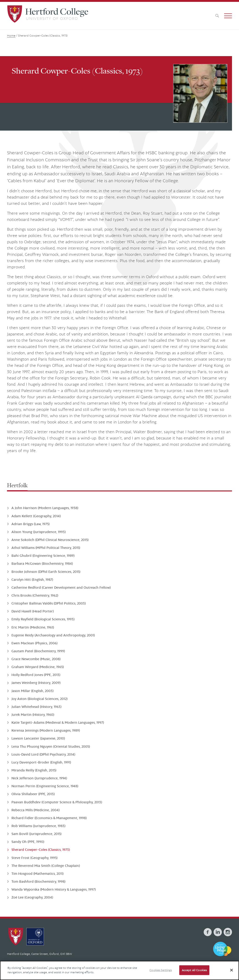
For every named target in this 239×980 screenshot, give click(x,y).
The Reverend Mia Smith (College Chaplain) (46, 866)
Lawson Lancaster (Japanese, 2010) (38, 738)
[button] (228, 16)
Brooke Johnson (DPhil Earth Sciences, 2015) (46, 572)
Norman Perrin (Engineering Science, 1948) (45, 786)
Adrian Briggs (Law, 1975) (30, 524)
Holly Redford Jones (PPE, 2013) (36, 675)
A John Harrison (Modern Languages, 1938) (45, 508)
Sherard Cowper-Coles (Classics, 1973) (41, 850)
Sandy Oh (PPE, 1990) (28, 842)
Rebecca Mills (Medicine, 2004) (35, 810)
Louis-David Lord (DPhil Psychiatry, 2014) (43, 754)
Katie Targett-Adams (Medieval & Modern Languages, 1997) (58, 722)
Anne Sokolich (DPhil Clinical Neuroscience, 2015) (50, 540)
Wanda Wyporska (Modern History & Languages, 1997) (54, 889)
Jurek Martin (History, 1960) (33, 715)
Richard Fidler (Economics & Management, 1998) (49, 818)
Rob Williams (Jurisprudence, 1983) (38, 826)
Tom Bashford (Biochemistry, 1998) (38, 881)
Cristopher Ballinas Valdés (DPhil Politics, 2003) (49, 603)
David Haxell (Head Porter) (33, 611)
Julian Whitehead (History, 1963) (36, 707)
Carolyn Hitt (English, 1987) (32, 580)
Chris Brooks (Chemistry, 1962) (35, 595)
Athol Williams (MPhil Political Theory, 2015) (46, 548)
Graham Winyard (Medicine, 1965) (38, 667)
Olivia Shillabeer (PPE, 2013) (33, 794)
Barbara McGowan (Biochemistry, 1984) (42, 563)
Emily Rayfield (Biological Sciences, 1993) (43, 619)
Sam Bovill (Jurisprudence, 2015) (36, 834)
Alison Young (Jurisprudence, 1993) (39, 532)
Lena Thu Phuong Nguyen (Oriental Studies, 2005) (51, 746)
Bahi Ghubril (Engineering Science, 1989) (43, 556)
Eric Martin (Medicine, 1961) (33, 627)
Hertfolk (17, 485)
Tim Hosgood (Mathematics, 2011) (37, 874)
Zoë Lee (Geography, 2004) (32, 897)
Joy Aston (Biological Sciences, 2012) (39, 699)
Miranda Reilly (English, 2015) (34, 770)
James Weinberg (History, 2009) (36, 683)
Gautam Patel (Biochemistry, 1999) (38, 651)
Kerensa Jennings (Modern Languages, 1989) (46, 730)
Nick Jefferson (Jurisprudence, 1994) (39, 778)
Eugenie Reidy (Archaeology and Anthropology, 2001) (53, 635)
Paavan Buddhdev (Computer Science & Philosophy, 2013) (57, 802)
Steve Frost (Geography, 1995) (34, 858)
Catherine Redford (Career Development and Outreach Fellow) (61, 587)
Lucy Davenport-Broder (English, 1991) (41, 762)
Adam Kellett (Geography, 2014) (36, 516)
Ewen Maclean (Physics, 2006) (34, 643)
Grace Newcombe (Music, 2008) (36, 659)
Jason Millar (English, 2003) (32, 691)
